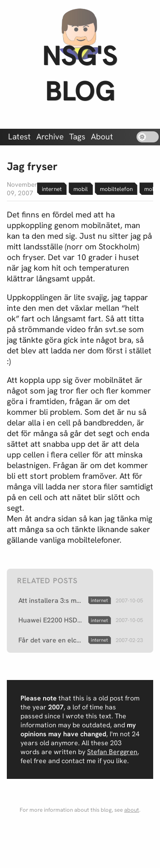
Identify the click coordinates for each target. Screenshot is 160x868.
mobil (81, 189)
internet (52, 189)
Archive (50, 137)
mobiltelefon (116, 189)
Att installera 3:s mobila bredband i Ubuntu (52, 600)
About (102, 137)
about (132, 810)
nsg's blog (80, 73)
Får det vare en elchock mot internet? (52, 640)
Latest (19, 137)
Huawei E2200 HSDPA (52, 620)
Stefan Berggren (112, 752)
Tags (77, 137)
